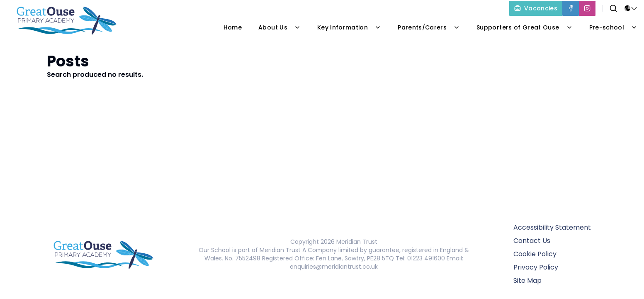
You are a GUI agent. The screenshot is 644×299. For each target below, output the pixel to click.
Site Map (527, 281)
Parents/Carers (429, 27)
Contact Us (532, 241)
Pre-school (614, 27)
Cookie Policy (535, 254)
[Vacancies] (536, 8)
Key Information (349, 27)
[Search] (613, 8)
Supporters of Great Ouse (524, 27)
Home (233, 27)
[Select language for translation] (631, 8)
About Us (279, 27)
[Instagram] (587, 8)
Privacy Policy (536, 267)
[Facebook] (571, 8)
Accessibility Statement (552, 227)
